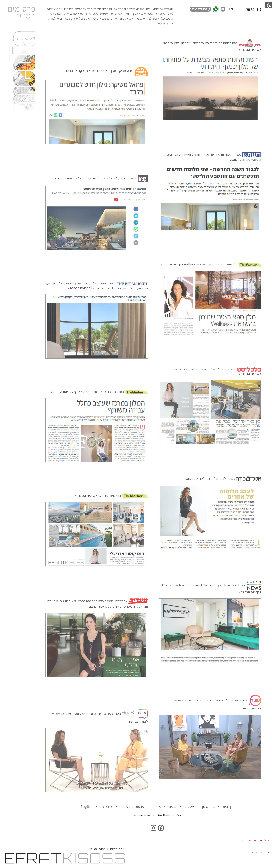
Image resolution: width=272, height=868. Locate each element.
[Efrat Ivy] (98, 607)
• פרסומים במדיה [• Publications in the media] (135, 806)
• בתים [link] (175, 806)
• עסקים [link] (191, 806)
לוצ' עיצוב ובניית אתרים (255, 840)
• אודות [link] (159, 806)
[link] (217, 9)
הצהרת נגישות (261, 853)
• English (89, 806)
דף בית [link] (228, 806)
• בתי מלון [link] (211, 806)
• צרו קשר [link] (109, 806)
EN (231, 9)
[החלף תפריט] (255, 7)
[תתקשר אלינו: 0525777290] (201, 9)
